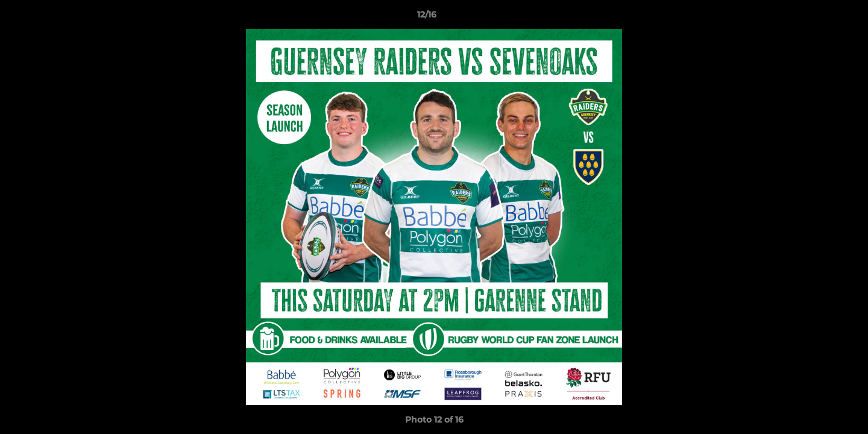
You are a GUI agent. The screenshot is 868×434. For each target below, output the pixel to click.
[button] (817, 17)
